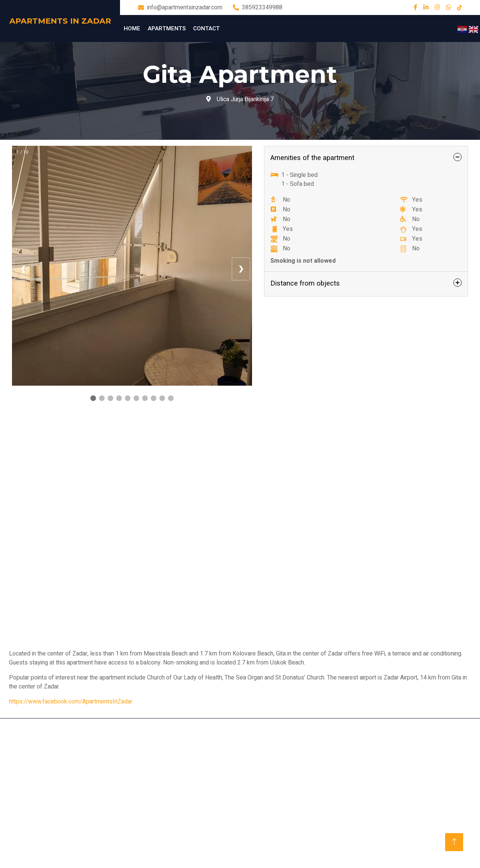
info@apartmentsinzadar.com (185, 7)
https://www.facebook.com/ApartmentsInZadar (71, 702)
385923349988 (262, 7)
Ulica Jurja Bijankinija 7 (240, 99)
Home (132, 28)
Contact (206, 28)
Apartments (167, 28)
